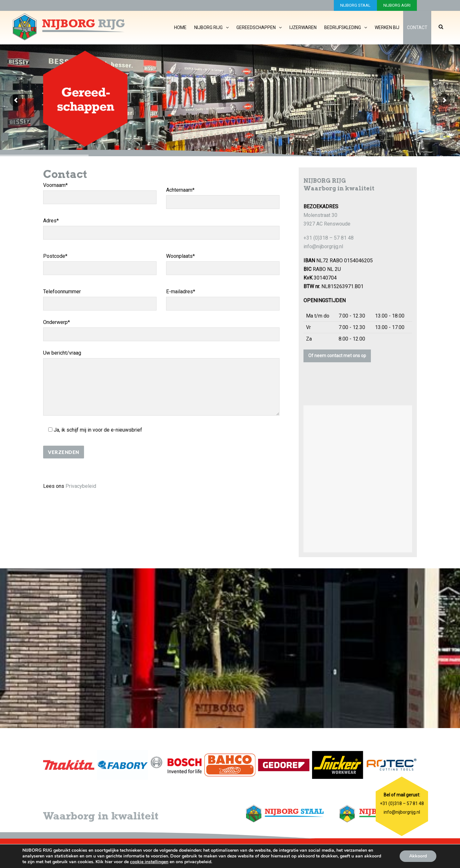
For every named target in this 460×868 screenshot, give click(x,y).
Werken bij (387, 27)
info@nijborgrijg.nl (323, 246)
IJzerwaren (303, 27)
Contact (417, 27)
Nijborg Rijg (208, 27)
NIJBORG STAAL (355, 5)
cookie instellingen (149, 862)
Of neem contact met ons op (337, 356)
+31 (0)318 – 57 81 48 (329, 238)
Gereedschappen (256, 27)
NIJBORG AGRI (397, 5)
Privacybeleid (81, 486)
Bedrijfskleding (343, 27)
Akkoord (418, 856)
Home (180, 27)
